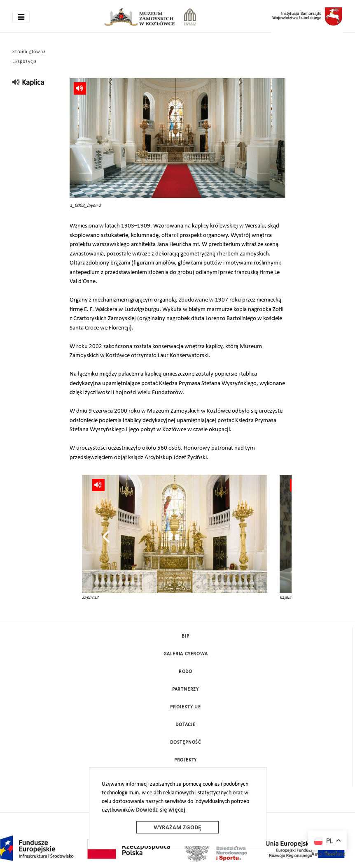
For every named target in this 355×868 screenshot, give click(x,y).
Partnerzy (186, 689)
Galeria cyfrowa (186, 654)
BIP (185, 636)
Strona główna (29, 52)
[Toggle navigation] (21, 17)
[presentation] (106, 536)
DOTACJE (186, 725)
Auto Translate (328, 854)
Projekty (186, 760)
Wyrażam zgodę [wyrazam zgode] (177, 828)
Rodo (186, 672)
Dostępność (186, 743)
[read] (16, 83)
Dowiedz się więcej (161, 810)
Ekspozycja (25, 62)
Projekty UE (186, 707)
